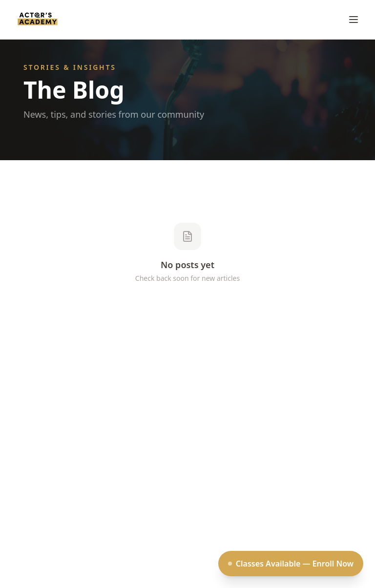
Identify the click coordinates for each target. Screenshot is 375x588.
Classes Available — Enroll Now (291, 564)
